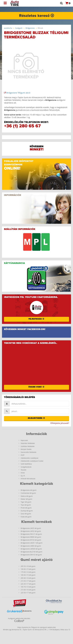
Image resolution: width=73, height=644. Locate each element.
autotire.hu (8, 28)
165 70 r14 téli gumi (28, 587)
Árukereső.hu (27, 611)
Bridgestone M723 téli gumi (31, 540)
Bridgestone (30, 28)
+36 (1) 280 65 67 (22, 126)
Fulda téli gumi (26, 517)
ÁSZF (23, 455)
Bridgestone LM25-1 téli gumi (32, 543)
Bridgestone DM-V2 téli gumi (31, 555)
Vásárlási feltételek (28, 443)
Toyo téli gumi (26, 505)
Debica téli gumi (27, 496)
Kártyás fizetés (26, 449)
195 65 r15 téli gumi (28, 569)
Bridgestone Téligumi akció (17, 93)
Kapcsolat (24, 440)
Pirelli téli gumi (26, 508)
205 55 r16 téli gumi (28, 566)
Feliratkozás (37, 319)
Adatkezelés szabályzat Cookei (32, 461)
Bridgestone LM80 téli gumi (31, 546)
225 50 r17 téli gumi (28, 593)
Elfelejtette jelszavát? (60, 423)
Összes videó (36, 387)
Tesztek (23, 470)
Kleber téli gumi (26, 499)
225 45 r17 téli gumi (28, 584)
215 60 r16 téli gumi (28, 590)
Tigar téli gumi (26, 502)
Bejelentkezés (37, 418)
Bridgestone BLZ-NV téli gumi (31, 552)
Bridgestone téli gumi (29, 490)
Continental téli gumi (28, 493)
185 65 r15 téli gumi (28, 575)
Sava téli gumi (26, 514)
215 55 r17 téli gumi (28, 581)
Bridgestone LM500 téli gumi (31, 549)
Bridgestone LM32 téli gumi (31, 531)
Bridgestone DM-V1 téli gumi (31, 534)
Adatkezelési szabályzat (29, 458)
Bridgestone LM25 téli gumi (31, 528)
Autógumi (19, 28)
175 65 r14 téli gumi (28, 572)
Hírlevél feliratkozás (28, 479)
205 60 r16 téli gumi (28, 578)
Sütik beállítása (26, 464)
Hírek (23, 473)
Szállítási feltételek (28, 446)
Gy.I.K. (23, 476)
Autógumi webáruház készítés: (19, 620)
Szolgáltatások (26, 467)
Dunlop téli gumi (27, 511)
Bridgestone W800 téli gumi (31, 537)
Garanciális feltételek (28, 452)
